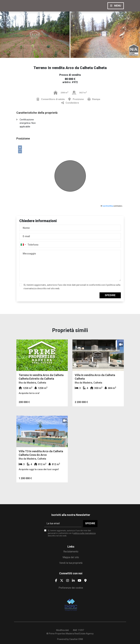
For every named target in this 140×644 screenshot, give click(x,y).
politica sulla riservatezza (84, 533)
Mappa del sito (71, 557)
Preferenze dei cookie (71, 588)
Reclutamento (71, 552)
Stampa (94, 99)
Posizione (76, 99)
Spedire (110, 295)
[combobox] (70, 245)
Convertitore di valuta (51, 99)
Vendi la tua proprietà (71, 563)
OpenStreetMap (108, 206)
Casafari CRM (76, 639)
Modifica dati (63, 630)
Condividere (70, 103)
